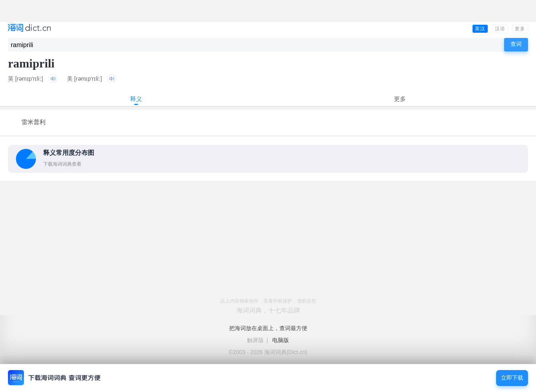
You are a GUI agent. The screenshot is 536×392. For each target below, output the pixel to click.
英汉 (480, 29)
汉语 (500, 29)
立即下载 (512, 378)
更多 (520, 29)
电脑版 (281, 340)
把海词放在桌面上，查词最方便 (268, 328)
